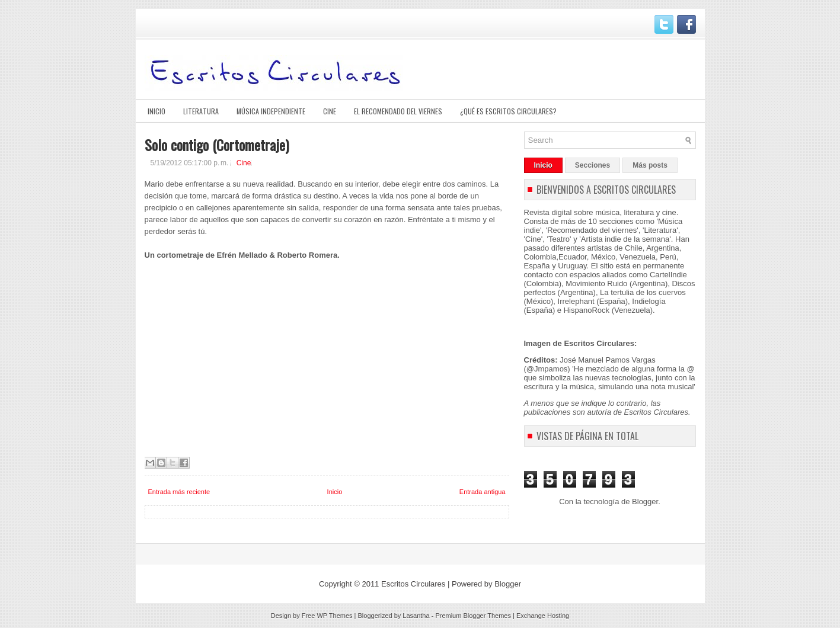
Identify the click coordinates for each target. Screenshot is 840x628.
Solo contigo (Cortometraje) (217, 145)
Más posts (650, 165)
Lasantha (416, 616)
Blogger (645, 502)
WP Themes (334, 616)
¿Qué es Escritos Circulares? (508, 111)
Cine (330, 111)
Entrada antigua (483, 492)
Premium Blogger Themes (473, 616)
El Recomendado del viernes (398, 111)
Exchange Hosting (543, 616)
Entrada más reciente (179, 492)
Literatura (201, 111)
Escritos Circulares (413, 584)
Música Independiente (271, 111)
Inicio (156, 111)
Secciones (593, 165)
